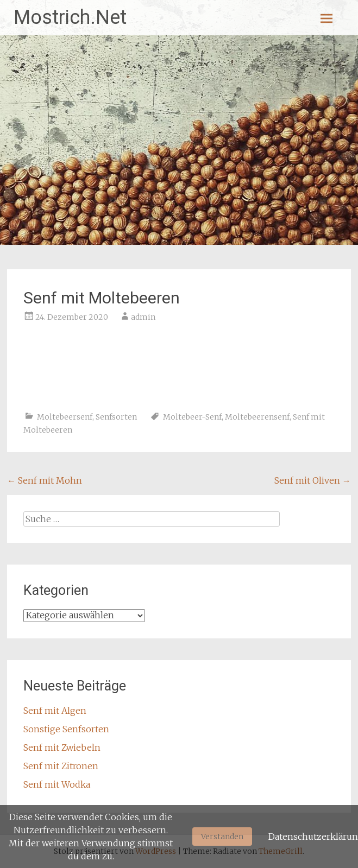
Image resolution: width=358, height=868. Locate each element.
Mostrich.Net (70, 17)
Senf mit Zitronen (61, 766)
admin (143, 317)
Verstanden (222, 837)
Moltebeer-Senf (192, 417)
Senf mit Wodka (57, 784)
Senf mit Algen (55, 711)
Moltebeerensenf (257, 417)
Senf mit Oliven (313, 480)
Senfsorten (116, 417)
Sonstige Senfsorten (66, 729)
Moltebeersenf (65, 417)
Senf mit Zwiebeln (62, 747)
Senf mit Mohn (45, 480)
